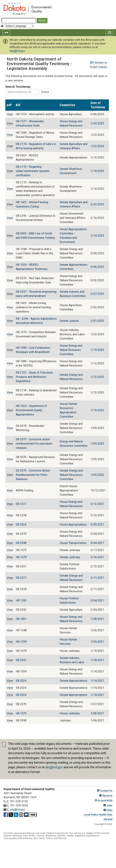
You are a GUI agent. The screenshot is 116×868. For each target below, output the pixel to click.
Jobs (108, 805)
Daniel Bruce (93, 836)
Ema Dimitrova (25, 838)
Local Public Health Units (98, 815)
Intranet (108, 819)
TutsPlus (61, 836)
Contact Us (105, 791)
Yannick (40, 836)
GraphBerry (80, 836)
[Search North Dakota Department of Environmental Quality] (19, 21)
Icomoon (105, 833)
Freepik (89, 833)
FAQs (108, 810)
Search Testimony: (22, 90)
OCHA (97, 833)
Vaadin (70, 836)
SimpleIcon (51, 836)
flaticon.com (33, 833)
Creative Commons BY (57, 833)
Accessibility (104, 800)
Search (45, 92)
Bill (18, 105)
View (10, 114)
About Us (106, 796)
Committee (67, 105)
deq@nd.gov (17, 51)
